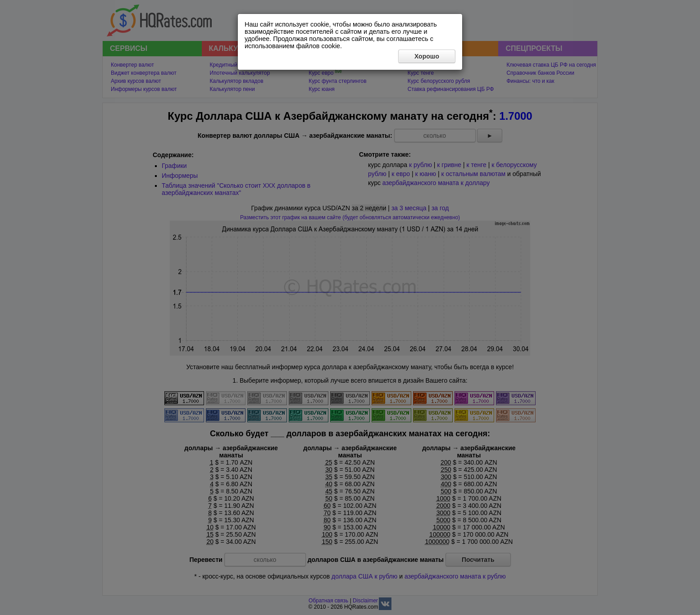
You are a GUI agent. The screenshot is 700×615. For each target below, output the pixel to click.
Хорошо (427, 56)
